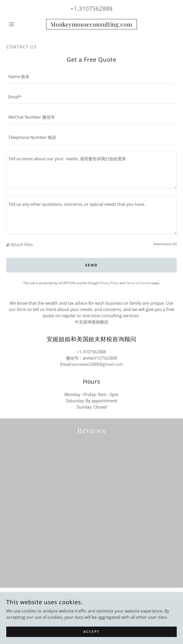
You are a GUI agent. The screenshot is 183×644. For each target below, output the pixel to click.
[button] (19, 24)
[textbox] (91, 76)
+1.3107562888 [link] (91, 8)
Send (92, 265)
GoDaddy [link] (103, 609)
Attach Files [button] (22, 245)
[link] (91, 24)
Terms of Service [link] (138, 283)
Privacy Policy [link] (109, 283)
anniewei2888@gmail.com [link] (97, 364)
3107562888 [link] (105, 358)
